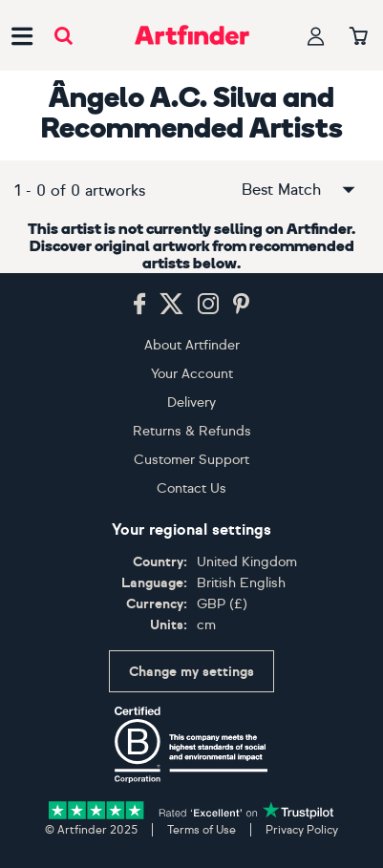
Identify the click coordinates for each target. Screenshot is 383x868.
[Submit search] (64, 36)
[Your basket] (359, 37)
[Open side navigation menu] (22, 35)
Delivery (191, 402)
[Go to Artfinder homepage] (192, 35)
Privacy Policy (302, 830)
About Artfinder (192, 345)
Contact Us (191, 488)
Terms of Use (202, 830)
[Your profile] (316, 36)
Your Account (192, 374)
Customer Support (191, 460)
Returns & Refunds (192, 431)
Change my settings (191, 672)
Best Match (300, 190)
